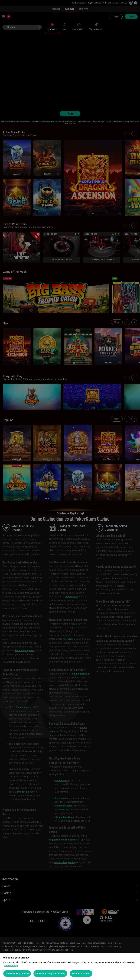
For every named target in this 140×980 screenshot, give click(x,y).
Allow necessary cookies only (50, 973)
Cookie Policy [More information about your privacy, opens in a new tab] (11, 966)
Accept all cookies (81, 973)
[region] (70, 966)
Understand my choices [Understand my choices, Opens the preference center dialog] (17, 973)
